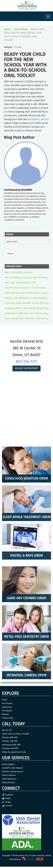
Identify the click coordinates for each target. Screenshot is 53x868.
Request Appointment (27, 368)
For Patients (7, 711)
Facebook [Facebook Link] (7, 795)
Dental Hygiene (8, 764)
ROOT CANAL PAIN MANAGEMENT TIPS (20, 283)
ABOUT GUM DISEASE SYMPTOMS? (19, 273)
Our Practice (7, 703)
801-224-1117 (27, 362)
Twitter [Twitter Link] (6, 798)
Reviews (5, 714)
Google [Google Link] (6, 802)
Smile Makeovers (9, 779)
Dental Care (7, 707)
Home (7, 29)
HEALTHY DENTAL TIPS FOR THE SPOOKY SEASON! (25, 288)
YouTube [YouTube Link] (7, 806)
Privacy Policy (8, 718)
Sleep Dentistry (9, 783)
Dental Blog (21, 29)
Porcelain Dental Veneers (13, 772)
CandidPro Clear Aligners (12, 768)
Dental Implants (9, 775)
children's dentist (39, 119)
